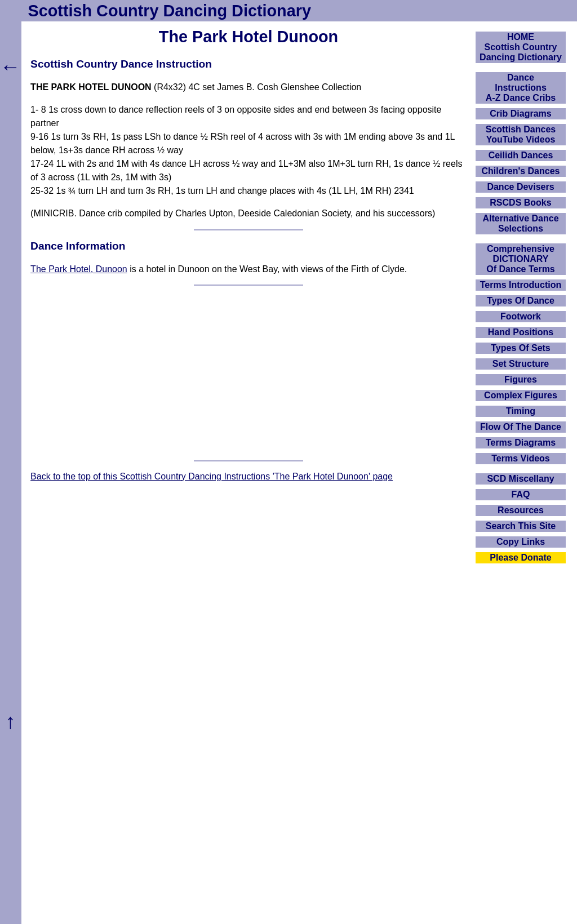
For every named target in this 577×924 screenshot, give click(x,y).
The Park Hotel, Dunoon (79, 269)
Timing (521, 411)
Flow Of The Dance (521, 427)
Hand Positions (521, 332)
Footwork (521, 316)
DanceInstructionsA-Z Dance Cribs (521, 88)
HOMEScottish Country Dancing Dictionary (521, 47)
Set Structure (521, 364)
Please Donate (520, 557)
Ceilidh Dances (521, 155)
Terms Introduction (521, 285)
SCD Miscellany (520, 479)
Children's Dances (521, 171)
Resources (521, 510)
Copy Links (521, 542)
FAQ (521, 494)
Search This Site (521, 526)
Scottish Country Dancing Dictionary (170, 11)
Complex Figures (521, 395)
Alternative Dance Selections (520, 223)
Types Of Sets (521, 348)
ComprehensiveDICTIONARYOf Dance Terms (521, 259)
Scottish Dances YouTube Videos (521, 134)
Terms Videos (520, 458)
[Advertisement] (248, 373)
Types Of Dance (521, 301)
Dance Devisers (520, 187)
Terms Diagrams (521, 443)
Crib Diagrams (520, 114)
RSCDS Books (520, 203)
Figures (521, 379)
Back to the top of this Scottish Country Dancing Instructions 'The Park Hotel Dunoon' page (212, 476)
